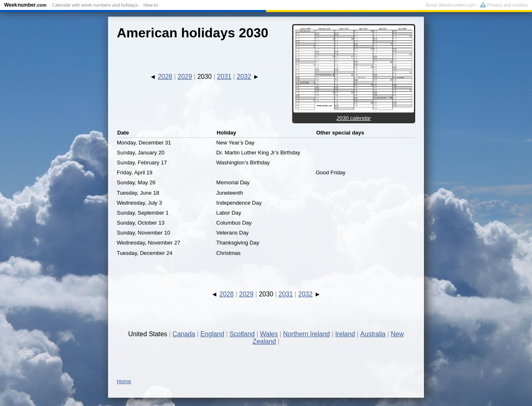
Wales (269, 334)
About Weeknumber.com (451, 5)
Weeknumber (25, 5)
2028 (165, 77)
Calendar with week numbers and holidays (95, 5)
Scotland (242, 334)
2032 (244, 77)
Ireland (345, 334)
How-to (151, 5)
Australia (373, 334)
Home (124, 381)
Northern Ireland (307, 334)
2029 (185, 77)
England (212, 334)
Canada (184, 334)
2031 (224, 77)
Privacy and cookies (504, 5)
